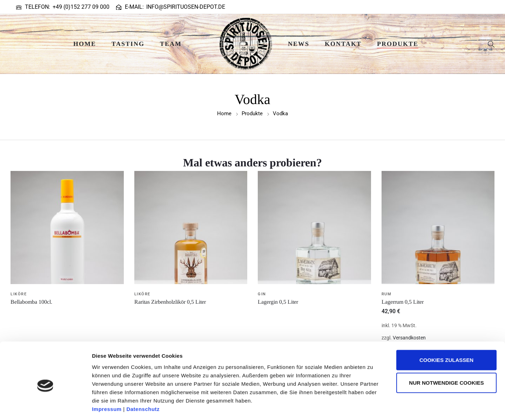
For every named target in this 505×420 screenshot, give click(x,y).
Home (85, 44)
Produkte (398, 44)
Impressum (107, 378)
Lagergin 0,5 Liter (278, 302)
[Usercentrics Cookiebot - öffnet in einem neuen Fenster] (45, 406)
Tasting (128, 44)
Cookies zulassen (446, 329)
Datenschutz (143, 378)
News (299, 44)
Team (171, 44)
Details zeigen (373, 406)
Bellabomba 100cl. (31, 302)
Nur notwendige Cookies (446, 352)
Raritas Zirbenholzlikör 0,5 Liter (170, 302)
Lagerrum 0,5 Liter (403, 302)
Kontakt (343, 44)
